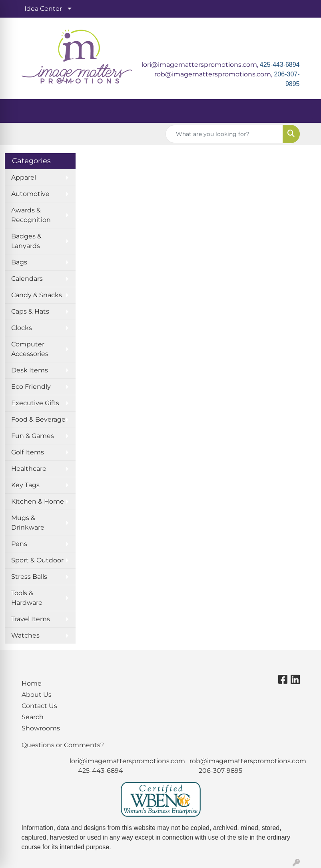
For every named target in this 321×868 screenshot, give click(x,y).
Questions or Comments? (63, 745)
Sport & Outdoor (37, 560)
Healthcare (29, 469)
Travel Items (31, 619)
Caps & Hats (30, 311)
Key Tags (25, 485)
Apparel (24, 177)
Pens (19, 544)
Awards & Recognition (31, 215)
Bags (19, 262)
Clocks (22, 328)
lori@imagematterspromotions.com (127, 761)
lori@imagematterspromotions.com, (201, 65)
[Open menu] (305, 111)
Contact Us (39, 706)
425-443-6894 (280, 65)
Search (33, 717)
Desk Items (30, 370)
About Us (37, 695)
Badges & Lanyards (26, 241)
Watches (25, 635)
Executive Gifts (35, 403)
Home (32, 683)
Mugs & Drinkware (28, 523)
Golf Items (28, 452)
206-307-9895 (220, 771)
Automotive (30, 194)
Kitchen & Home (38, 501)
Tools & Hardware (27, 598)
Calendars (27, 279)
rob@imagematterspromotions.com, (214, 74)
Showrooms (41, 728)
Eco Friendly (31, 387)
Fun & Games (33, 436)
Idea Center (43, 9)
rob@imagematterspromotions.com (248, 761)
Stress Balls (29, 577)
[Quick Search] (224, 134)
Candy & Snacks (37, 295)
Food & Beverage (38, 419)
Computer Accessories (30, 349)
